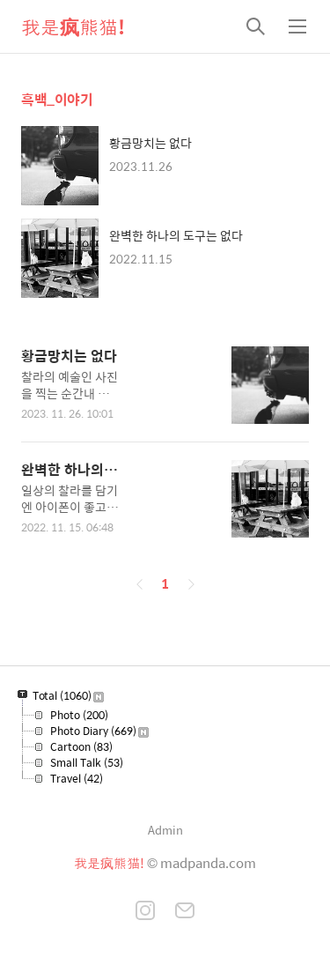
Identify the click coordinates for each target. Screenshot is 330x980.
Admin (165, 830)
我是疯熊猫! (73, 26)
